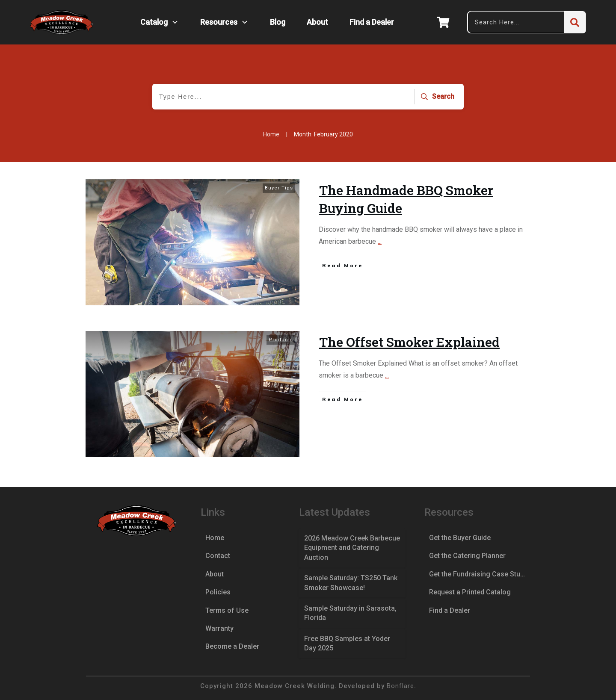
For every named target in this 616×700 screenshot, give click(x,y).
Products (281, 340)
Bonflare (400, 686)
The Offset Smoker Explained (409, 342)
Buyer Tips (279, 188)
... (380, 241)
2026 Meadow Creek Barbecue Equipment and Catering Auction (352, 548)
